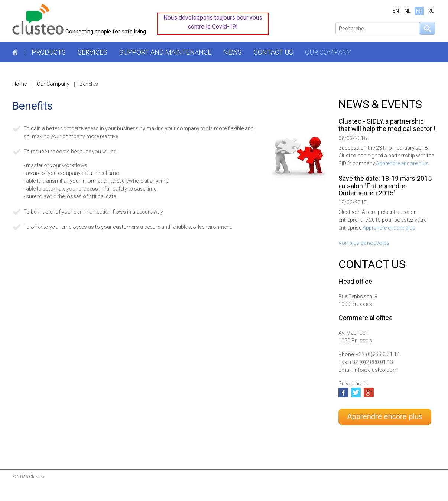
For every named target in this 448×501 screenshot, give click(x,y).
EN (396, 11)
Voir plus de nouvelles (364, 243)
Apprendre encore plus (402, 163)
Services (92, 52)
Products (49, 52)
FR (419, 11)
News (233, 52)
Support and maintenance (165, 52)
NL (407, 11)
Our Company (328, 52)
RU (431, 11)
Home (20, 84)
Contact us (273, 52)
